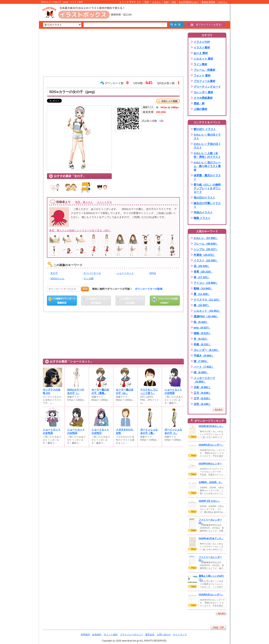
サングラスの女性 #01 (52, 391)
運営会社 (150, 635)
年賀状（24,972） (205, 255)
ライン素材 (200, 64)
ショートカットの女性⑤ (52, 431)
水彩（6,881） (202, 387)
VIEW (193, 437)
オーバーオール (92, 273)
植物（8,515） (202, 333)
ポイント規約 (111, 635)
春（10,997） (202, 305)
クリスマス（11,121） (207, 300)
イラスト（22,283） (206, 260)
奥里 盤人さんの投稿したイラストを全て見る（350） (80, 230)
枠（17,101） (202, 277)
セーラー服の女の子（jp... (125, 391)
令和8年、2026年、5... (210, 482)
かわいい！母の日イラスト (207, 136)
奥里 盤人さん (84, 202)
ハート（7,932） (204, 367)
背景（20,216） (203, 272)
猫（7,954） (201, 361)
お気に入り (168, 101)
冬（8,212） (201, 339)
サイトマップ (180, 635)
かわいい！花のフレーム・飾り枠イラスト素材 (207, 166)
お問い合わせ (164, 635)
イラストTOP (202, 42)
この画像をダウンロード (62, 301)
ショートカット (125, 273)
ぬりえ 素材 (201, 53)
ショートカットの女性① (100, 431)
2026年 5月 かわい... (209, 501)
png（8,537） (202, 328)
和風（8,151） (202, 344)
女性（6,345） (202, 404)
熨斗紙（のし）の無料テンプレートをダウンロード (207, 188)
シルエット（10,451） (207, 311)
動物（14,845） (203, 288)
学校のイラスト (203, 212)
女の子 (54, 273)
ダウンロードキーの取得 (149, 289)
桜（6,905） (201, 372)
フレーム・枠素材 (205, 70)
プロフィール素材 (205, 81)
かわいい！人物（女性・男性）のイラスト (207, 155)
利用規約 (85, 635)
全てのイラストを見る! (206, 25)
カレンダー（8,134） (207, 350)
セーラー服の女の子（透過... (100, 391)
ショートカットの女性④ (76, 431)
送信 (85, 289)
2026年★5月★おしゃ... (211, 426)
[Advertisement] (21, 64)
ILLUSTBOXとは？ (189, 2)
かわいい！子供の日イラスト (207, 146)
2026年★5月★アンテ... (211, 538)
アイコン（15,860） (206, 283)
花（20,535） (202, 266)
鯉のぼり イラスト (205, 129)
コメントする (104, 202)
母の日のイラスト (205, 198)
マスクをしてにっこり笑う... (149, 391)
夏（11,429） (202, 294)
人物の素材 (200, 109)
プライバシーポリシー (132, 635)
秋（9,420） (201, 322)
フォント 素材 (202, 75)
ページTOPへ (218, 627)
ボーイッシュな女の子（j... (173, 431)
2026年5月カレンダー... (211, 445)
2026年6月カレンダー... (211, 595)
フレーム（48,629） (206, 244)
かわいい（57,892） (206, 238)
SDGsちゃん (58, 278)
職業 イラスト (202, 218)
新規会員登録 (208, 2)
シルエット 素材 (204, 59)
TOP (147, 2)
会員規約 (97, 635)
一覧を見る (218, 410)
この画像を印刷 (165, 301)
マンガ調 (88, 278)
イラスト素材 (202, 47)
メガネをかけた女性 (125, 431)
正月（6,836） (202, 393)
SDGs (153, 273)
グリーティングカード (207, 87)
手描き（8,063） (204, 356)
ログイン (223, 2)
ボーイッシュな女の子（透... (149, 431)
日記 (174, 2)
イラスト (156, 2)
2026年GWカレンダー (210, 464)
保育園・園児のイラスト (207, 177)
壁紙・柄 (199, 103)
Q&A (166, 2)
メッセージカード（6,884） (205, 380)
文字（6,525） (202, 398)
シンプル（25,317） (206, 249)
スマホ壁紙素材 (203, 98)
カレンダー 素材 (204, 92)
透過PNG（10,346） (206, 316)
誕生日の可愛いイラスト (207, 205)
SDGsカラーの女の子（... (76, 391)
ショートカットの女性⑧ (173, 391)
